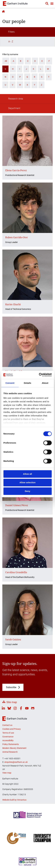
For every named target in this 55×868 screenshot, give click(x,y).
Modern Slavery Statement (14, 748)
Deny (27, 491)
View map (7, 773)
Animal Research (10, 752)
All (6, 61)
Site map (12, 702)
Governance (8, 737)
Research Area (13, 99)
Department (12, 108)
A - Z (8, 42)
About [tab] (45, 383)
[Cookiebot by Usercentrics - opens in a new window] (39, 375)
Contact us (7, 725)
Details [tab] (28, 383)
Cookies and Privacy (12, 729)
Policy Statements (11, 744)
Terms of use (8, 733)
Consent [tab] (10, 383)
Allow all (27, 474)
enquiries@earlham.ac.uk (16, 762)
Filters (9, 32)
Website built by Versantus (14, 800)
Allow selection (27, 483)
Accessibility (8, 740)
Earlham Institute (3, 11)
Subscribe (11, 687)
